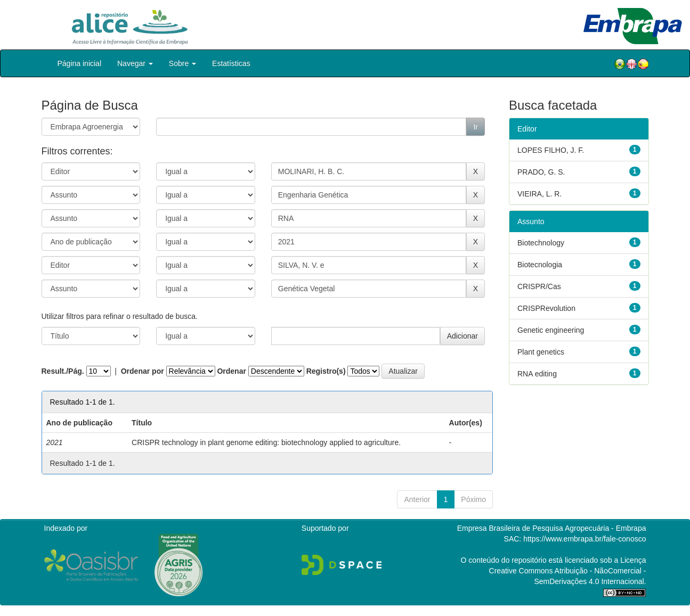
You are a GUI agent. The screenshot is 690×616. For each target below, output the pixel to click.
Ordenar (231, 371)
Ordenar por (143, 371)
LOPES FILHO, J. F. (551, 150)
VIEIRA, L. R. (539, 194)
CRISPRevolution (546, 308)
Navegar (135, 63)
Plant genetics (541, 352)
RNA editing (537, 374)
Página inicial (80, 63)
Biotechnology (541, 243)
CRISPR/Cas (539, 286)
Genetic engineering (551, 330)
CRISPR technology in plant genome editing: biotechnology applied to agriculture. (266, 442)
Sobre (182, 63)
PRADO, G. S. (541, 172)
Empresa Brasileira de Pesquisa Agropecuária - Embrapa (552, 528)
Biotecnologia (540, 265)
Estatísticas (231, 63)
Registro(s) (326, 371)
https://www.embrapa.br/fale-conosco (585, 539)
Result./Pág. (63, 371)
